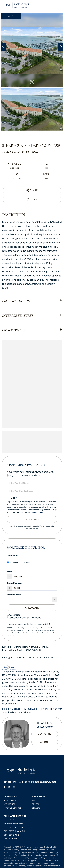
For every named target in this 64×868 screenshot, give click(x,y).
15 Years (25, 562)
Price (10, 571)
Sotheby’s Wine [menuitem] (12, 835)
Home (6, 709)
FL (24, 709)
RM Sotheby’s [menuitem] (11, 839)
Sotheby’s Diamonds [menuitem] (14, 831)
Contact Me (45, 734)
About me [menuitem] (37, 800)
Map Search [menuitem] (10, 800)
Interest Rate (14, 594)
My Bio (45, 742)
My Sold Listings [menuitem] (12, 808)
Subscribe (32, 519)
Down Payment (15, 583)
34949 (58, 709)
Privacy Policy (37, 512)
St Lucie (33, 709)
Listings (16, 709)
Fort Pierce (46, 709)
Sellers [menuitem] (36, 808)
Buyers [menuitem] (36, 804)
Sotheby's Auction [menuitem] (13, 827)
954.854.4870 (45, 727)
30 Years (12, 562)
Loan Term (12, 555)
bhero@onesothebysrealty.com (37, 782)
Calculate (32, 608)
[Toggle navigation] (59, 5)
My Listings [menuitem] (10, 804)
